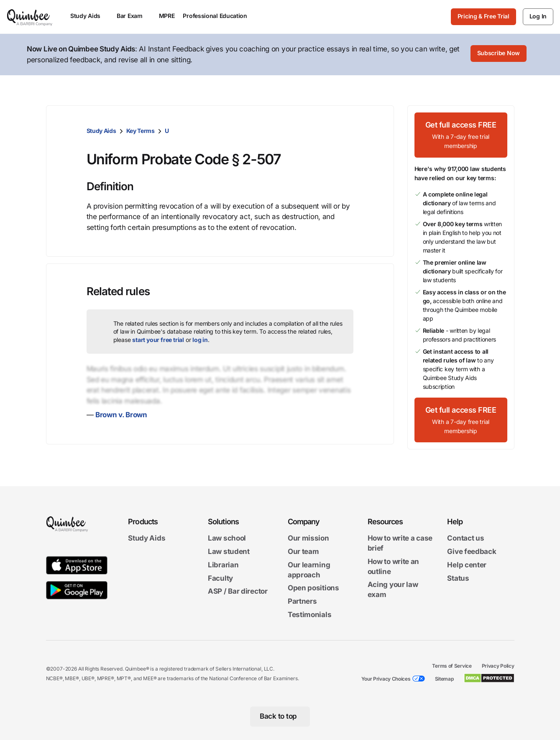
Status (458, 578)
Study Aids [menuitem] (89, 16)
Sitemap (444, 679)
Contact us (465, 538)
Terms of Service (452, 666)
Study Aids (101, 131)
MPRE (167, 16)
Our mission (308, 538)
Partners (302, 602)
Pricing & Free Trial (483, 16)
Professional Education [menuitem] (219, 16)
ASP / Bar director (238, 592)
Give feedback (472, 551)
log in (200, 340)
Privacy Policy (498, 666)
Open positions (313, 588)
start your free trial (158, 340)
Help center (467, 565)
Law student (229, 551)
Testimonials (309, 615)
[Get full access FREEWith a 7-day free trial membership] (461, 135)
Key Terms (141, 131)
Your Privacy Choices (386, 679)
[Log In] (538, 17)
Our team (303, 551)
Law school (227, 538)
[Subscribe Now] (499, 55)
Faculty (220, 578)
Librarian (223, 565)
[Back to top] (280, 717)
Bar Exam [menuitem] (134, 16)
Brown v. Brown (121, 415)
